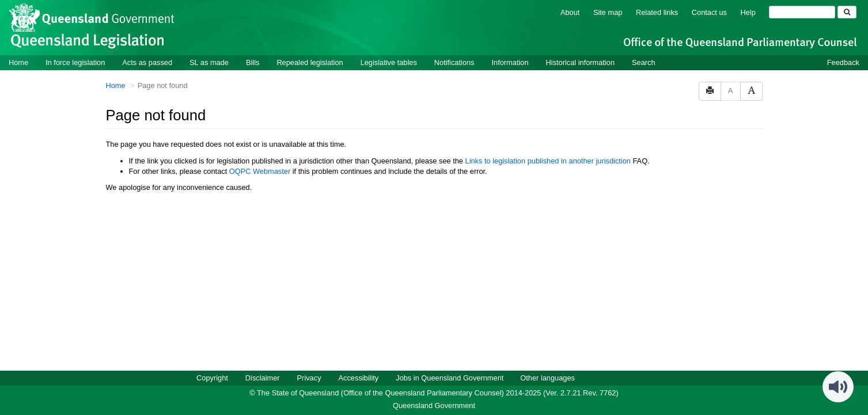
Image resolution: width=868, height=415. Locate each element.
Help (748, 12)
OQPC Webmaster (260, 171)
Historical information (580, 62)
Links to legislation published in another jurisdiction (548, 161)
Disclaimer (263, 378)
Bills (253, 62)
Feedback (843, 62)
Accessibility (359, 378)
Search (644, 62)
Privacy (309, 378)
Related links (657, 12)
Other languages (547, 378)
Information (510, 62)
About (570, 12)
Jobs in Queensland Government (450, 378)
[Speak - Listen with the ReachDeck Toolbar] (838, 387)
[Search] (802, 12)
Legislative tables (389, 62)
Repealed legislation (310, 62)
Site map (608, 12)
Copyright (212, 378)
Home (18, 62)
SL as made (209, 62)
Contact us (709, 12)
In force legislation (75, 62)
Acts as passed (147, 62)
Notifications (454, 62)
